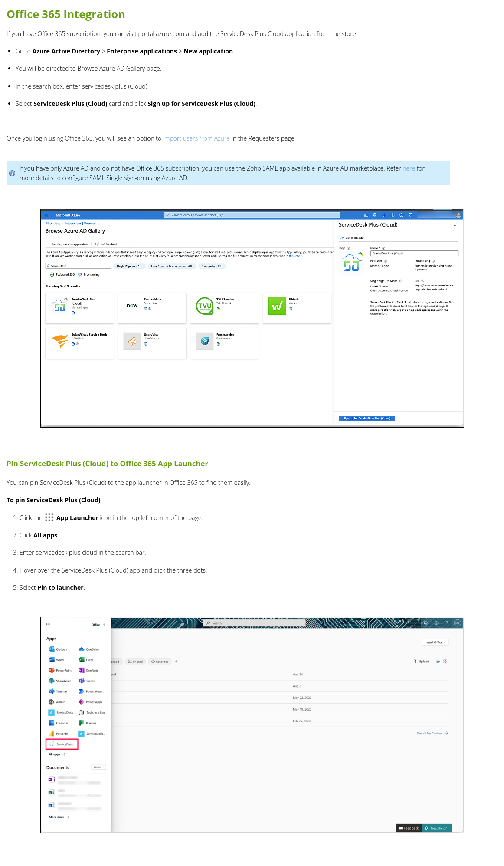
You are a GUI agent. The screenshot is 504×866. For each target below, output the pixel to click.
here (409, 168)
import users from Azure (196, 138)
